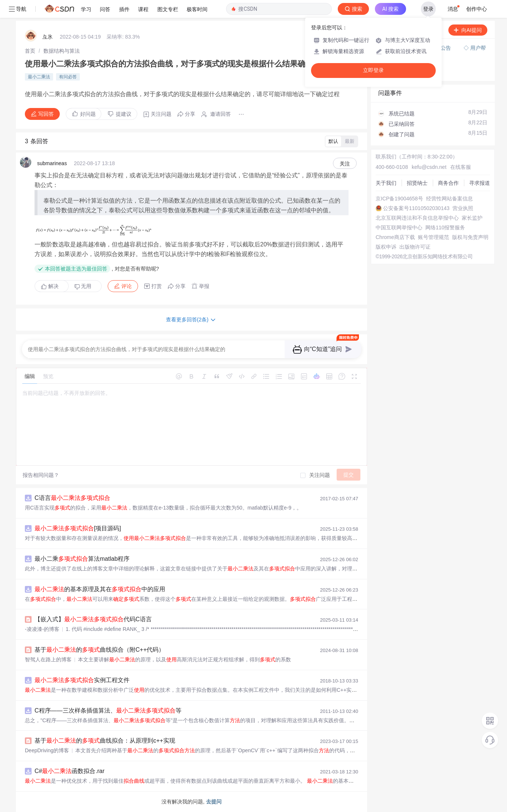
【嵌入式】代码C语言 (93, 619)
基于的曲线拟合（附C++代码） (99, 650)
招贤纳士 (417, 183)
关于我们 (386, 183)
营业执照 (463, 208)
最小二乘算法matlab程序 (82, 559)
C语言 (72, 498)
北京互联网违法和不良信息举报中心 (417, 218)
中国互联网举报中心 (399, 227)
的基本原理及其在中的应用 (100, 589)
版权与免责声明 (470, 237)
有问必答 (68, 77)
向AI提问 (468, 30)
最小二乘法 (39, 77)
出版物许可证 (415, 247)
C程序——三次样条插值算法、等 (108, 710)
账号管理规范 (434, 237)
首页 (30, 51)
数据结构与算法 (62, 51)
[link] (30, 51)
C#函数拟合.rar (69, 771)
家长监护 (472, 218)
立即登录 (373, 70)
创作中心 (477, 9)
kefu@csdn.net (429, 167)
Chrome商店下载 (395, 237)
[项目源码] (78, 528)
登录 (428, 9)
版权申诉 (386, 247)
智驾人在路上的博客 (48, 659)
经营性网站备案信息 (449, 199)
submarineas (52, 163)
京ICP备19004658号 (399, 199)
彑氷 (48, 37)
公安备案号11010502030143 (416, 208)
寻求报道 (480, 183)
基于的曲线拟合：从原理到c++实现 (105, 741)
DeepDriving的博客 (47, 750)
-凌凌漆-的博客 (42, 629)
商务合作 (448, 183)
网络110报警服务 (445, 227)
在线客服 (461, 167)
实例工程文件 (82, 680)
